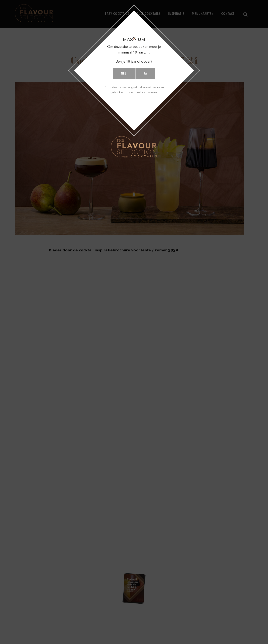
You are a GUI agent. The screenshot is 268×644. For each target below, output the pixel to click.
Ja (145, 74)
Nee (124, 74)
